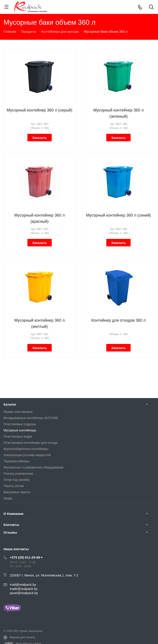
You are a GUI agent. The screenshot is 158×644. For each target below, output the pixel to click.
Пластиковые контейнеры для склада (30, 443)
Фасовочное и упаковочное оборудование (34, 467)
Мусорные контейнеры (20, 430)
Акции (8, 498)
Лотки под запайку (17, 480)
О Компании (13, 514)
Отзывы (10, 532)
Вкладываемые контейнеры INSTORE (31, 418)
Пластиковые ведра (18, 436)
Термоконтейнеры (17, 461)
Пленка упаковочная (18, 474)
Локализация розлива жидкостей (27, 455)
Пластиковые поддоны (20, 424)
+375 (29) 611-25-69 (25, 557)
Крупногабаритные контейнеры (26, 449)
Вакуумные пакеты (17, 492)
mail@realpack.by (23, 585)
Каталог (10, 404)
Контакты (11, 525)
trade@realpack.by (24, 589)
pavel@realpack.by (24, 593)
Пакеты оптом (14, 486)
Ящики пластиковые (18, 412)
